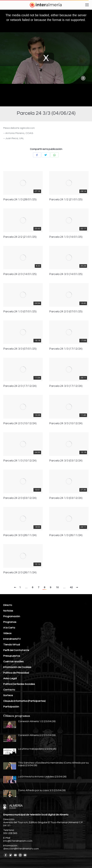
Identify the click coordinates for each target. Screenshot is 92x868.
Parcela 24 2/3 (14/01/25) (20, 274)
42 (71, 587)
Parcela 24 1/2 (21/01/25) (66, 200)
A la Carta (9, 628)
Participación (11, 707)
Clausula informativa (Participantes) (24, 701)
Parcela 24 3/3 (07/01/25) (20, 349)
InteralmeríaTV (12, 639)
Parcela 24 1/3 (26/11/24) (66, 535)
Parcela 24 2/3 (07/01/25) (66, 312)
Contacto (9, 690)
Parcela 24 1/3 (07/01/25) (20, 312)
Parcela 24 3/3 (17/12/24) (66, 386)
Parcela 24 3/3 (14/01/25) (66, 274)
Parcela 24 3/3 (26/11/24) (20, 535)
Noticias (8, 611)
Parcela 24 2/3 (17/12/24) (20, 386)
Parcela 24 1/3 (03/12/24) (66, 498)
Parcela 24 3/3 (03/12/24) (66, 461)
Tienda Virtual (12, 645)
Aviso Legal (10, 678)
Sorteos (8, 695)
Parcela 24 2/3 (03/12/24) (20, 498)
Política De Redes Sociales (19, 684)
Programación (12, 616)
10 (57, 587)
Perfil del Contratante (16, 650)
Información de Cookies (17, 667)
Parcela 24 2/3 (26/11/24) (20, 573)
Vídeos (7, 633)
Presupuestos (12, 656)
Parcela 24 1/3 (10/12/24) (20, 461)
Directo (8, 605)
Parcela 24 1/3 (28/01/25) (20, 200)
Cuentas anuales (13, 662)
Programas (10, 622)
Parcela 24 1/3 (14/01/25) (66, 237)
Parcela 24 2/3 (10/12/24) (20, 423)
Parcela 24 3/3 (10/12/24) (66, 423)
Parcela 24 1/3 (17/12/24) (66, 349)
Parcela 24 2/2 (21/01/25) (20, 237)
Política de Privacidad (16, 673)
